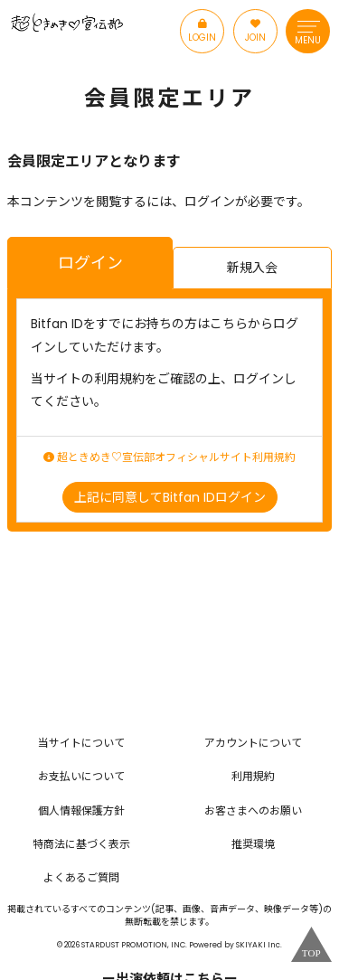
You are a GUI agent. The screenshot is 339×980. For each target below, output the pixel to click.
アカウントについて (253, 743)
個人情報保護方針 (81, 810)
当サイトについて (81, 743)
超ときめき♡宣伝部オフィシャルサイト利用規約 (169, 457)
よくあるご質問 (81, 877)
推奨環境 (253, 844)
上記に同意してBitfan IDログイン (170, 497)
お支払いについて (81, 776)
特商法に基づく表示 (81, 844)
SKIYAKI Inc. (259, 945)
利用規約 (253, 776)
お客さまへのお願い (253, 810)
